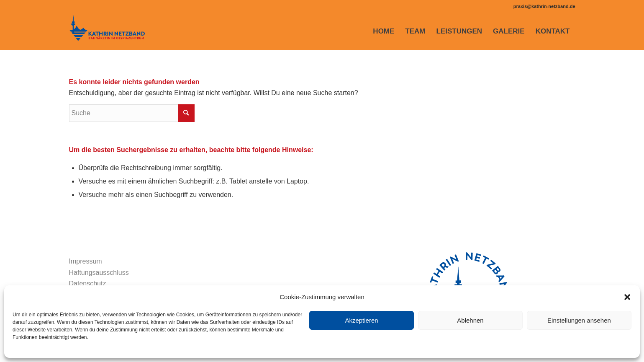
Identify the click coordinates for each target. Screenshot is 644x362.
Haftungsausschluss (99, 273)
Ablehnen (470, 320)
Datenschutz (88, 283)
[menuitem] (384, 31)
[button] (627, 297)
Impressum (86, 261)
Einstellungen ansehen (579, 320)
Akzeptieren (361, 320)
